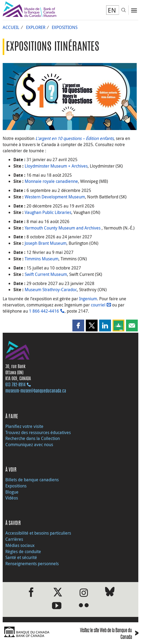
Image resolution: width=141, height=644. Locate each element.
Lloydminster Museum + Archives (56, 166)
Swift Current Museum (46, 274)
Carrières (14, 539)
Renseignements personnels (32, 564)
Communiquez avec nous (29, 445)
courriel (98, 305)
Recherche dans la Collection (33, 438)
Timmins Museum (42, 259)
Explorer (36, 27)
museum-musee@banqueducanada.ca (36, 391)
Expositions (65, 27)
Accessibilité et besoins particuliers (38, 533)
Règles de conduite (23, 552)
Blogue (12, 492)
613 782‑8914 (15, 385)
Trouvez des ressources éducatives (38, 432)
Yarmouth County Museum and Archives (63, 228)
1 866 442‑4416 (44, 311)
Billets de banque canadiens (32, 480)
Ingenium (88, 299)
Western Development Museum (55, 197)
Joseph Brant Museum (46, 243)
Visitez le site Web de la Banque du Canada (109, 634)
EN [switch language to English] (112, 10)
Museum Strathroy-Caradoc (51, 290)
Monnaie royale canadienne (51, 181)
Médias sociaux (20, 545)
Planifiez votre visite (24, 426)
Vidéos (12, 498)
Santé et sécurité (21, 557)
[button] (78, 325)
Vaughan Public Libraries (48, 212)
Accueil (11, 27)
